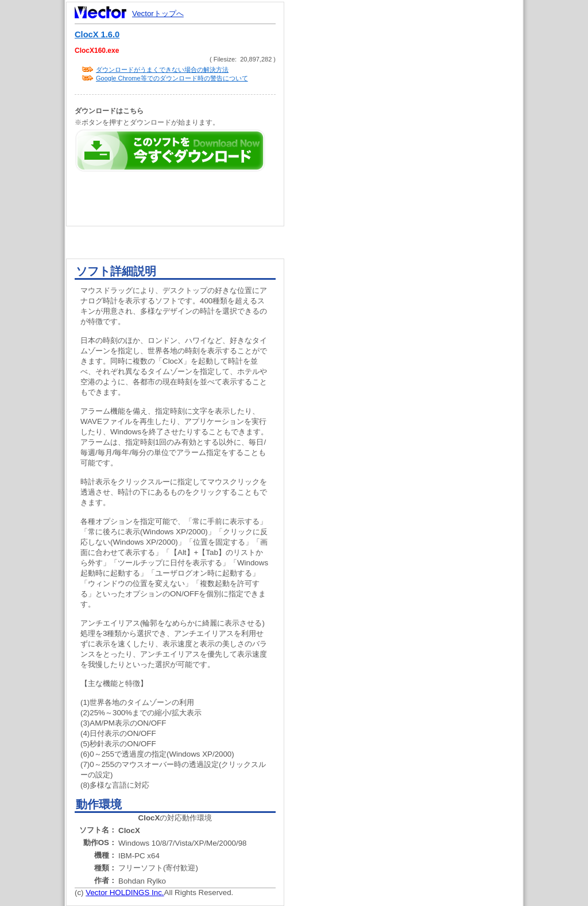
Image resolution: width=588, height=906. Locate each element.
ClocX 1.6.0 (97, 34)
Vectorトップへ (158, 14)
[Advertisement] (413, 218)
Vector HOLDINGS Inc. (125, 892)
